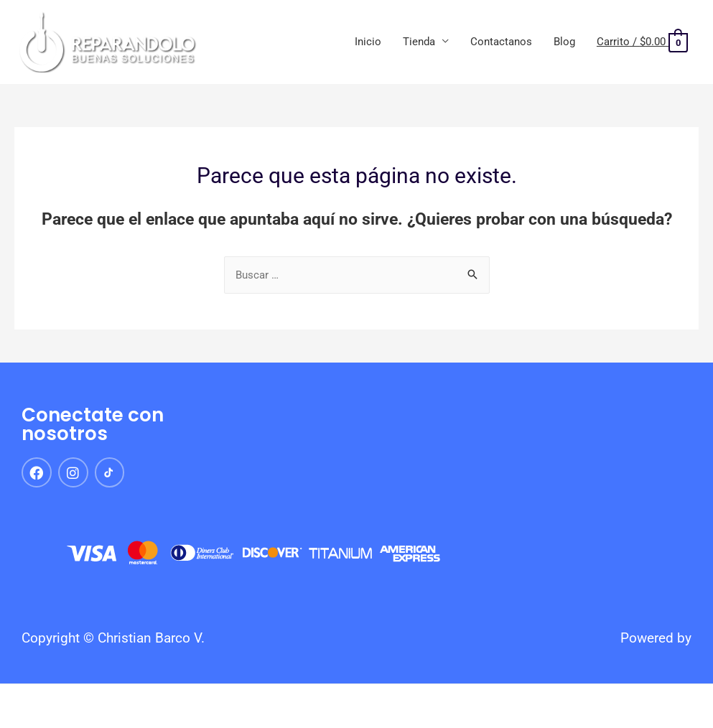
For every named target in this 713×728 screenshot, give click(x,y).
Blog (564, 42)
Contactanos (501, 42)
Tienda (419, 42)
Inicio (368, 42)
